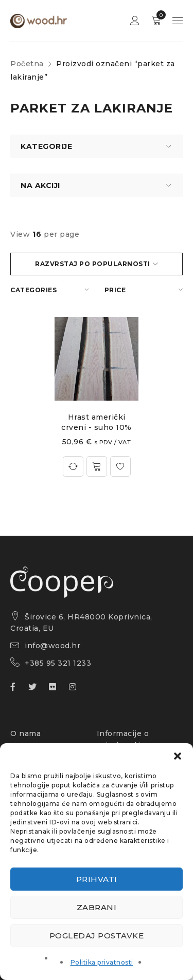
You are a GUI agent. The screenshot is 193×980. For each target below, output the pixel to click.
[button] (178, 756)
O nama (25, 733)
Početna (27, 64)
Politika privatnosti (102, 962)
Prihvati (97, 879)
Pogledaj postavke (97, 936)
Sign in (135, 21)
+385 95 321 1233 (58, 663)
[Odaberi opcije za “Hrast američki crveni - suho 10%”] (97, 466)
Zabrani (97, 907)
